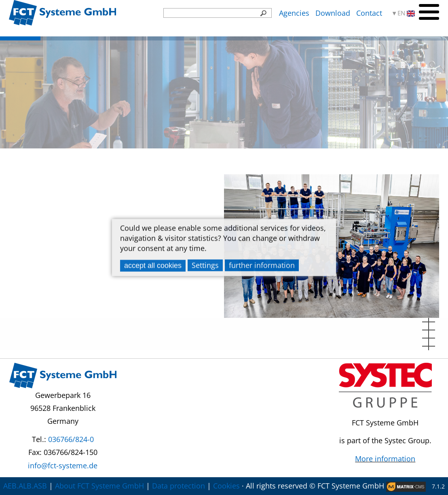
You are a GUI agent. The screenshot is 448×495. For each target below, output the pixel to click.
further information (262, 265)
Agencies (294, 13)
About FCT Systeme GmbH (99, 486)
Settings (205, 265)
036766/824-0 (71, 439)
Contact (369, 13)
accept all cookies (153, 265)
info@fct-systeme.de (63, 465)
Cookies (226, 486)
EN (406, 13)
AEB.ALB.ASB (25, 486)
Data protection (179, 486)
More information (385, 459)
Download (333, 13)
